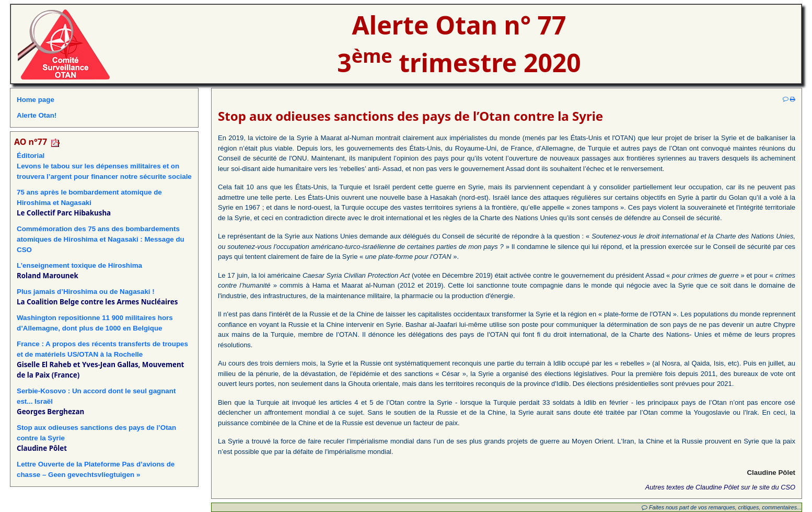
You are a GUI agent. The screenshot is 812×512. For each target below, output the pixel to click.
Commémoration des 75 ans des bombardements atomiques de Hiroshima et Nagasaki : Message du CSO (101, 239)
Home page (36, 100)
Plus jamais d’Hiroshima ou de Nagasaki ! (86, 292)
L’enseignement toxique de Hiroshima (79, 265)
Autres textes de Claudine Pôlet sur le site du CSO (720, 487)
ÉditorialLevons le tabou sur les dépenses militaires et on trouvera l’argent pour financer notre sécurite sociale (104, 166)
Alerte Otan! (37, 115)
